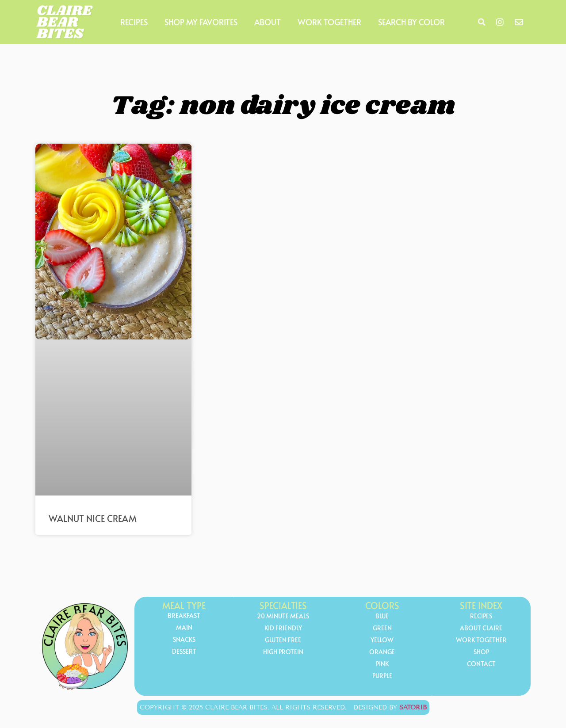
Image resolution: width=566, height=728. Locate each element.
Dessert (184, 652)
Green (382, 628)
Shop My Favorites (201, 22)
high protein (283, 652)
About (268, 22)
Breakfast (184, 616)
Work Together (329, 22)
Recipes (134, 22)
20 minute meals (283, 616)
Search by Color (411, 22)
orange (382, 652)
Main (184, 628)
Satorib (413, 707)
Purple (382, 676)
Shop (481, 652)
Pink (382, 664)
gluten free (283, 640)
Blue (382, 616)
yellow (382, 640)
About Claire (481, 628)
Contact (481, 664)
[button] (482, 22)
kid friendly (283, 628)
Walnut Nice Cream (93, 518)
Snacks (184, 640)
